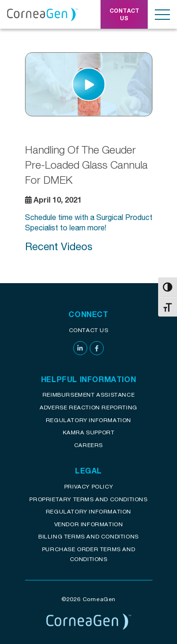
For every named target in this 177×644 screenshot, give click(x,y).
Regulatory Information (88, 420)
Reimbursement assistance (88, 395)
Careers (88, 445)
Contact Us (89, 330)
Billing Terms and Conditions (88, 536)
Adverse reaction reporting (88, 407)
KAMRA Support (89, 432)
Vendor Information (89, 524)
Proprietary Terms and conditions (88, 499)
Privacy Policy (88, 486)
